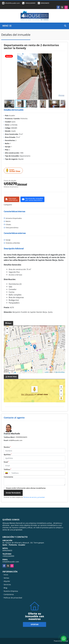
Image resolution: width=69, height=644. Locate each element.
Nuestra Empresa (11, 591)
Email (6, 462)
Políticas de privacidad (13, 598)
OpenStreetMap (60, 372)
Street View (14, 171)
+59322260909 (30, 3)
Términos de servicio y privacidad (34, 497)
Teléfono (7, 469)
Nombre (7, 447)
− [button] (7, 333)
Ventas (6, 578)
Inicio (6, 575)
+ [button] (7, 329)
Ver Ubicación (28, 394)
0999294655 (45, 3)
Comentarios (8, 477)
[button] (63, 56)
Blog (5, 588)
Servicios (7, 584)
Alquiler (7, 581)
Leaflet (47, 372)
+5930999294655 (21, 437)
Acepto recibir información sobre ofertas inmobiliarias (26, 488)
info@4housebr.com (15, 440)
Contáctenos (9, 594)
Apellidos (8, 454)
